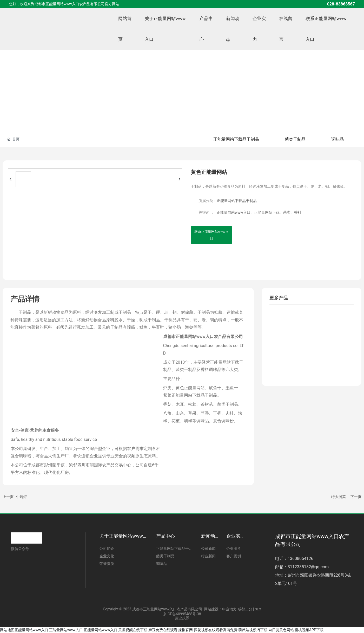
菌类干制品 (295, 139)
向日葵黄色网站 (281, 630)
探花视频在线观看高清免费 (216, 630)
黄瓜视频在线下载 (133, 630)
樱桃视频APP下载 (309, 630)
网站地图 (7, 630)
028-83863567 (341, 4)
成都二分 (245, 609)
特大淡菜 (339, 497)
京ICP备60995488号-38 (182, 614)
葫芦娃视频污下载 (253, 630)
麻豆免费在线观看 (163, 630)
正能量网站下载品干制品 (236, 139)
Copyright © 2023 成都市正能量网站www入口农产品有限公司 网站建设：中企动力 (170, 609)
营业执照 (182, 618)
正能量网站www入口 (31, 630)
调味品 (337, 139)
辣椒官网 (186, 630)
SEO (258, 609)
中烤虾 (22, 497)
